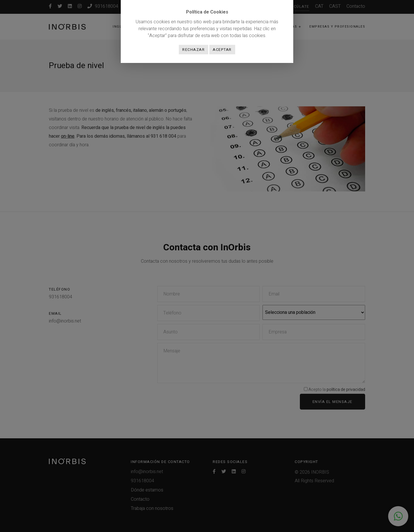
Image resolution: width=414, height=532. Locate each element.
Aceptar (222, 50)
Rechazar (193, 50)
